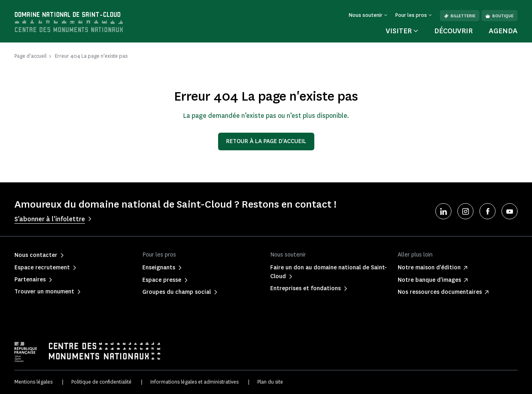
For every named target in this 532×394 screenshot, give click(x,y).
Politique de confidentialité (101, 382)
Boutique (500, 16)
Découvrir (453, 31)
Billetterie (460, 16)
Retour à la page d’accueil (266, 141)
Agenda (503, 31)
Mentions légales (33, 382)
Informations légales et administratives (194, 382)
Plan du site (270, 382)
